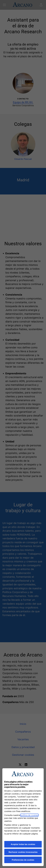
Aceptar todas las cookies (23, 844)
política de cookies (29, 815)
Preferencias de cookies (23, 860)
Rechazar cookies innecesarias (23, 852)
